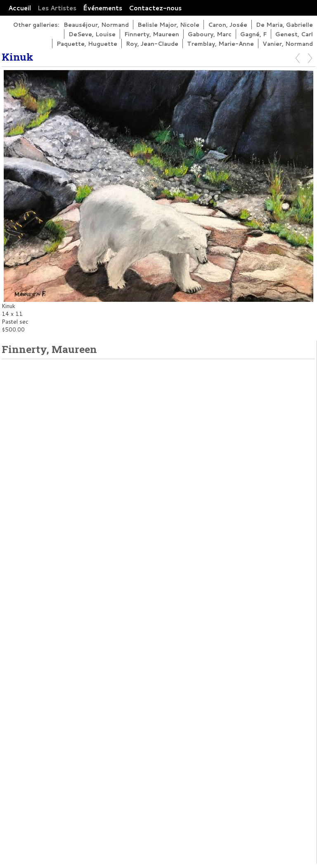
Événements (103, 8)
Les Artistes (57, 8)
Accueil (20, 8)
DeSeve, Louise (92, 34)
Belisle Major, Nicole (168, 25)
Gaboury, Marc (210, 34)
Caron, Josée (228, 25)
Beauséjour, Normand (96, 25)
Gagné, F (253, 34)
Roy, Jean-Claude (152, 44)
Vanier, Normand (288, 44)
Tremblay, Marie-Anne (220, 44)
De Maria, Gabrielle (284, 25)
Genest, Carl (294, 34)
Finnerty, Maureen (152, 34)
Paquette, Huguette (87, 44)
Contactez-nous (155, 8)
